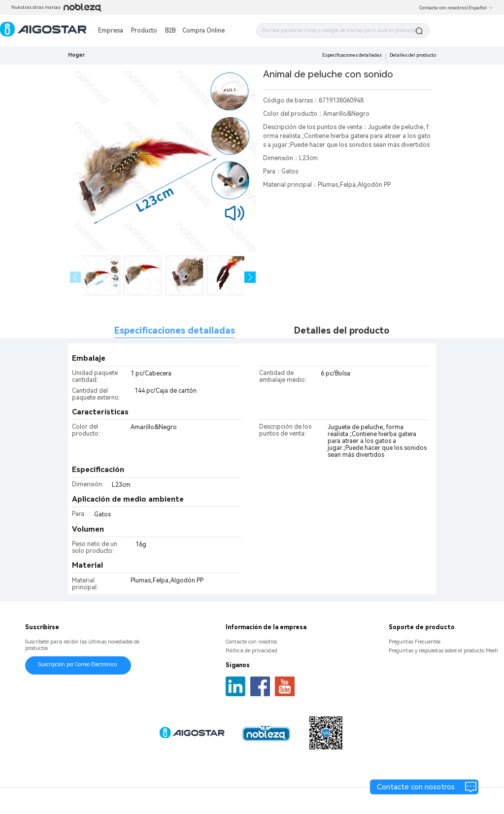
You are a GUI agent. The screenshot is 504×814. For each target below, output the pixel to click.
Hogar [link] (76, 55)
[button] (250, 277)
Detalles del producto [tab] (342, 330)
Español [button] (481, 8)
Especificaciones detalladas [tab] (175, 330)
